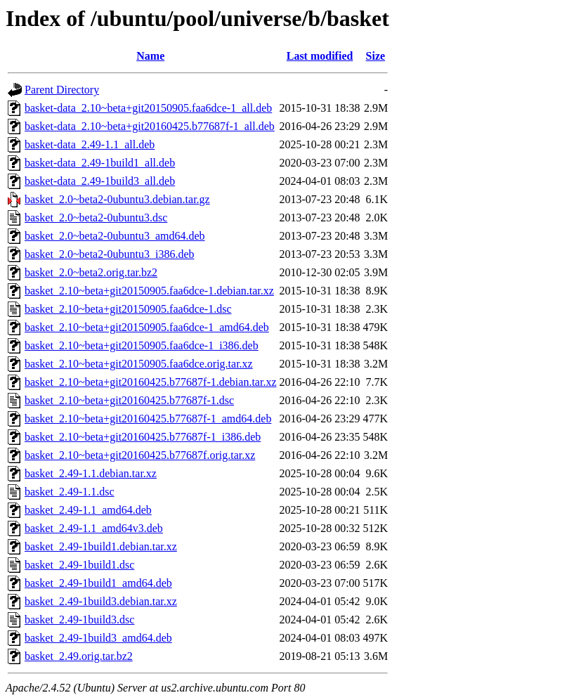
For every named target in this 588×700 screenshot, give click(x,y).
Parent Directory (62, 90)
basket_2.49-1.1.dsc (70, 492)
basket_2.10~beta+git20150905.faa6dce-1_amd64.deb (147, 327)
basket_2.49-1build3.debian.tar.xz (101, 601)
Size (376, 56)
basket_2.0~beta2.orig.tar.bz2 (91, 272)
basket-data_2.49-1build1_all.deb (100, 163)
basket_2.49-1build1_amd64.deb (98, 583)
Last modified (320, 56)
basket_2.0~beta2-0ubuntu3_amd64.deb (115, 236)
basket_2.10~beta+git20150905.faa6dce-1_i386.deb (142, 345)
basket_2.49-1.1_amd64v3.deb (94, 528)
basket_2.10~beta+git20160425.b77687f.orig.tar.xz (140, 455)
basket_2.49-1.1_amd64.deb (88, 510)
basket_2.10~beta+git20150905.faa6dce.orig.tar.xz (139, 364)
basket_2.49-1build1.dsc (79, 565)
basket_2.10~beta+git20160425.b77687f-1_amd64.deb (148, 419)
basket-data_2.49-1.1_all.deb (90, 144)
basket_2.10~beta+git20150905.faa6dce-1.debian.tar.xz (149, 291)
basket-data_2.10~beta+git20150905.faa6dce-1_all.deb (148, 108)
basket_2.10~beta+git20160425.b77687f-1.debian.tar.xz (151, 382)
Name (150, 56)
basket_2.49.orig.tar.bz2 (79, 656)
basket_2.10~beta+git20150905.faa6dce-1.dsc (128, 309)
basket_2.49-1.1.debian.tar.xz (91, 473)
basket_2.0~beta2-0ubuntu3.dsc (96, 218)
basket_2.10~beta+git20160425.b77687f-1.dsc (129, 400)
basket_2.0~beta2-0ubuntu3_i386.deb (110, 254)
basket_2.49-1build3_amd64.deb (98, 638)
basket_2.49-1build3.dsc (79, 620)
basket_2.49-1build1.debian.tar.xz (101, 546)
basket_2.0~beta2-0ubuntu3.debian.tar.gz (117, 199)
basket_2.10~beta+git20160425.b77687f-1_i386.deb (143, 437)
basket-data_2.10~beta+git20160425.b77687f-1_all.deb (150, 126)
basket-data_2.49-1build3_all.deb (100, 181)
